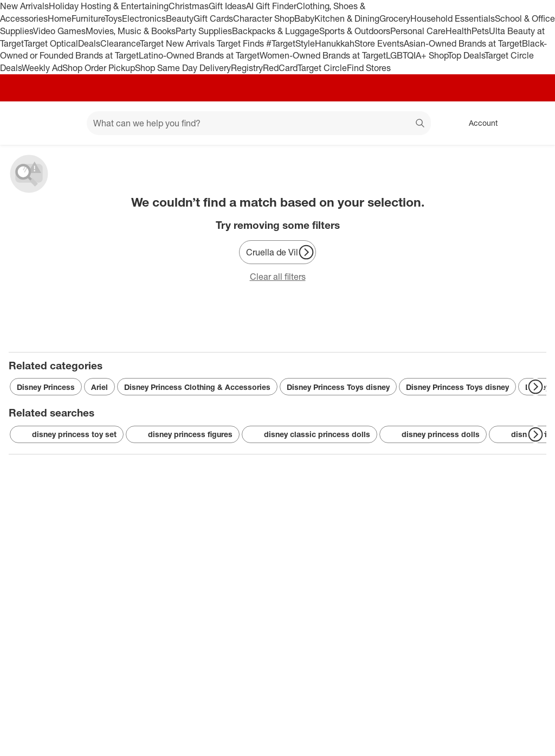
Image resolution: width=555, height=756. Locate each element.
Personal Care (418, 31)
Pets (480, 31)
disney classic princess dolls (309, 434)
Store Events (379, 43)
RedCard (280, 68)
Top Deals (466, 55)
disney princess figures (183, 434)
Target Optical (51, 43)
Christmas (189, 6)
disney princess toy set (67, 434)
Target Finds (241, 43)
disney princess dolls (433, 434)
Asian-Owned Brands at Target (463, 43)
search (421, 124)
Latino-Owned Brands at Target (199, 55)
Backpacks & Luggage (276, 31)
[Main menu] (62, 123)
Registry (247, 68)
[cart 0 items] (532, 123)
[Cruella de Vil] (277, 252)
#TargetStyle (291, 43)
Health (459, 31)
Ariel (99, 387)
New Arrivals (24, 6)
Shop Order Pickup (99, 68)
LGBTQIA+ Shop (417, 55)
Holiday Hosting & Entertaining (109, 6)
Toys (113, 18)
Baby (304, 18)
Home (60, 18)
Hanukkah (335, 43)
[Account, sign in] (478, 123)
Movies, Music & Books (131, 31)
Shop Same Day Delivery (183, 68)
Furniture (88, 18)
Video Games (59, 31)
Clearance (120, 43)
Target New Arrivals (178, 43)
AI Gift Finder (271, 6)
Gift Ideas (227, 6)
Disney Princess (46, 387)
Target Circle (322, 68)
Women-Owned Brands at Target (323, 55)
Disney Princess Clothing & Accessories (197, 387)
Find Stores (369, 68)
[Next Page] (306, 252)
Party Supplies (204, 31)
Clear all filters (278, 277)
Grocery (395, 18)
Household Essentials (453, 18)
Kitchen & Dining (347, 18)
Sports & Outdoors (355, 31)
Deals (89, 43)
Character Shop (264, 18)
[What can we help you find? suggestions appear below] (259, 123)
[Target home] (24, 123)
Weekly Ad (42, 68)
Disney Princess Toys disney (338, 387)
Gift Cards (213, 18)
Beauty (180, 18)
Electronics (144, 18)
